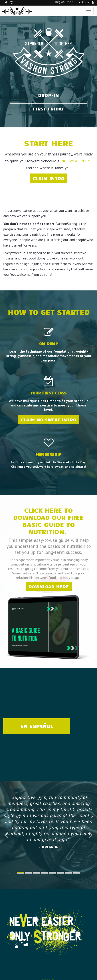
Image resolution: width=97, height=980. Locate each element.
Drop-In (48, 95)
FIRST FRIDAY (48, 109)
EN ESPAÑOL (37, 726)
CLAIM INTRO (49, 178)
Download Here (49, 586)
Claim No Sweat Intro (49, 420)
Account (86, 3)
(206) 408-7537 (63, 2)
